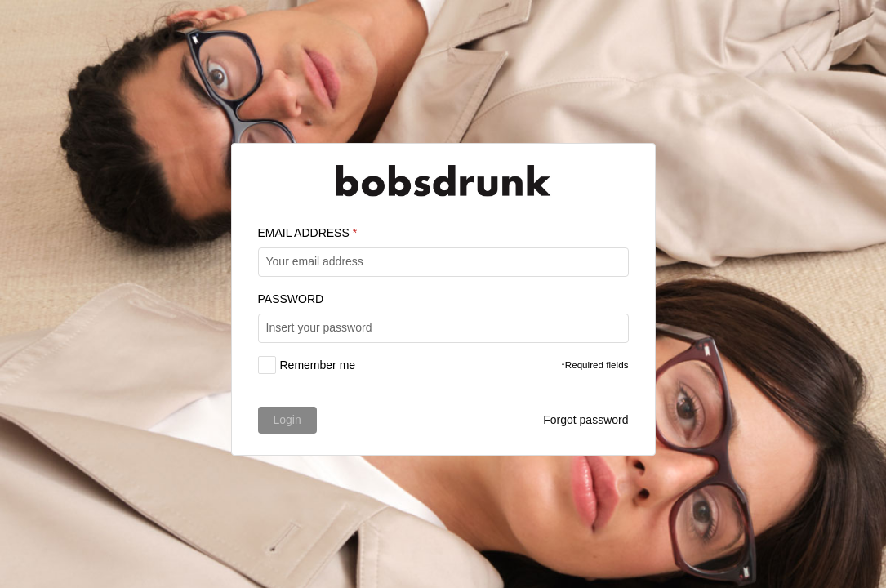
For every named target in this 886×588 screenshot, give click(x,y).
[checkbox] (307, 365)
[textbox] (443, 262)
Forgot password (585, 420)
